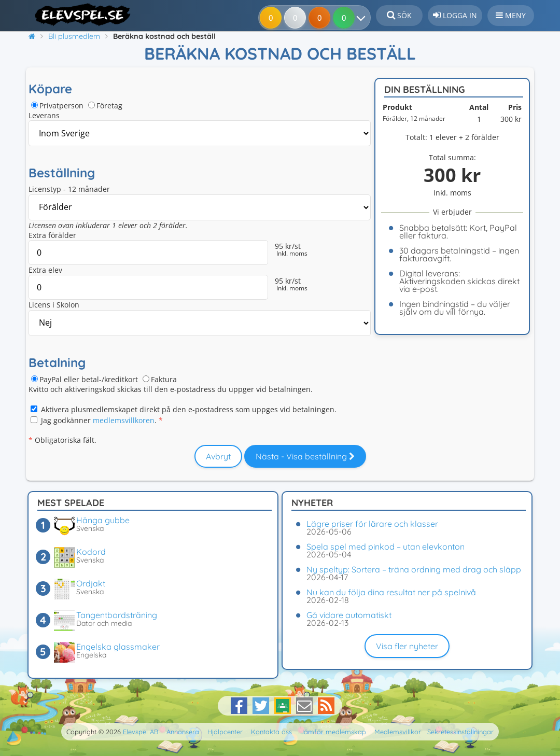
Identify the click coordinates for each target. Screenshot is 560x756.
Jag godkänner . (99, 420)
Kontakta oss (271, 732)
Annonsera (183, 732)
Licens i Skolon (54, 305)
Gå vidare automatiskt (349, 615)
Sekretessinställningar (460, 732)
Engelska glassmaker (118, 647)
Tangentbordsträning (117, 615)
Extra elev (45, 270)
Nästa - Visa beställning (305, 456)
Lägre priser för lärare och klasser (372, 524)
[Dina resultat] (363, 18)
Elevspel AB (141, 732)
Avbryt (218, 456)
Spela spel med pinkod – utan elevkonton (386, 547)
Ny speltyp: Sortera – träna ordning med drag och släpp (414, 569)
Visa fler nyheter (407, 646)
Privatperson (61, 106)
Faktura (164, 379)
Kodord (91, 552)
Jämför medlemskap (333, 732)
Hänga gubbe (103, 520)
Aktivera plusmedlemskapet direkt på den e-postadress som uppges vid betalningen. (189, 409)
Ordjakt (91, 583)
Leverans (44, 115)
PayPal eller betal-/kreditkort (89, 379)
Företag (109, 106)
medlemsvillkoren (124, 420)
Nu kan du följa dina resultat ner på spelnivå (391, 592)
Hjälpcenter (225, 732)
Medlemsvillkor (398, 732)
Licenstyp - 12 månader (69, 189)
